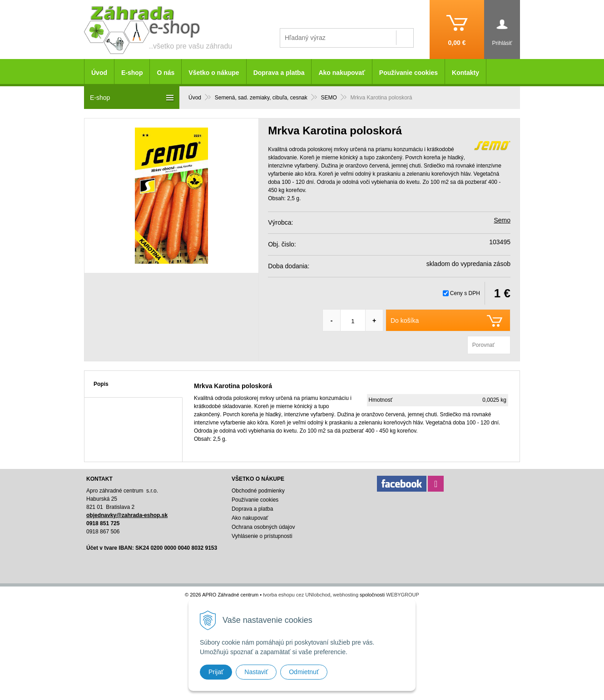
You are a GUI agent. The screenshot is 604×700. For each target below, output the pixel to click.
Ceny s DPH (465, 293)
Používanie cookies (408, 73)
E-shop (132, 73)
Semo (502, 220)
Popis (101, 384)
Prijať (216, 672)
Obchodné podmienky (258, 491)
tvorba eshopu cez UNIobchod (297, 595)
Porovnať (483, 345)
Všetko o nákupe (214, 73)
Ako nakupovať (342, 73)
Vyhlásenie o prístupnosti (262, 536)
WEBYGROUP (403, 595)
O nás (166, 73)
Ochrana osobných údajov (263, 527)
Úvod (99, 73)
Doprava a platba (279, 73)
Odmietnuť (304, 672)
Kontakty (465, 73)
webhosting (346, 595)
